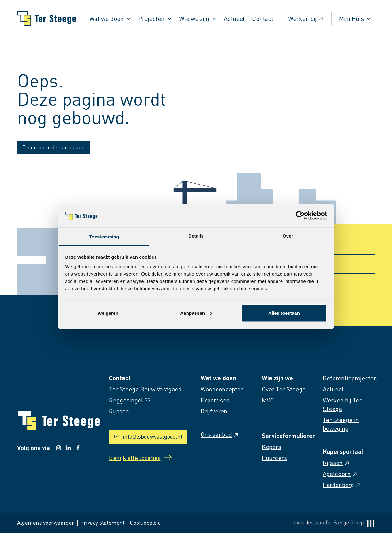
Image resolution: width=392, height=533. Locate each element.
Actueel (234, 18)
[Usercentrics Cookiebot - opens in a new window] (300, 215)
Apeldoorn (340, 474)
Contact (263, 18)
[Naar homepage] (47, 18)
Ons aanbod (220, 434)
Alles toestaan (284, 313)
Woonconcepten (222, 389)
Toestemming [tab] (104, 237)
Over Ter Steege (284, 389)
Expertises (215, 400)
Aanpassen (196, 313)
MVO (268, 400)
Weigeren (108, 313)
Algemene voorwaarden (46, 522)
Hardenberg (342, 485)
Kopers (271, 447)
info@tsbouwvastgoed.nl (148, 436)
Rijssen (336, 463)
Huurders (274, 458)
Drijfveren (214, 411)
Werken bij (306, 18)
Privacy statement (102, 522)
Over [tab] (288, 236)
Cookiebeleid (145, 522)
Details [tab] (196, 236)
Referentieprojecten (350, 378)
